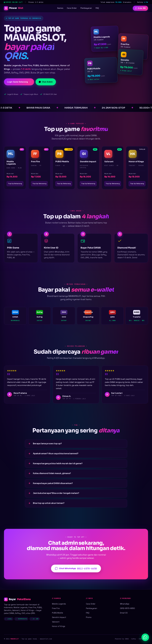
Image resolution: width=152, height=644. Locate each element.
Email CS (124, 613)
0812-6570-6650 (127, 608)
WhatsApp (125, 604)
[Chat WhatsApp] (145, 637)
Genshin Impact (59, 617)
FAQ (97, 8)
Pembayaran (86, 8)
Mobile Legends (59, 604)
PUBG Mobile (58, 613)
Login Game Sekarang (19, 82)
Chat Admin (46, 82)
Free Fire (56, 608)
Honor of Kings (59, 626)
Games (60, 8)
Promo (89, 617)
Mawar (14, 8)
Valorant (56, 622)
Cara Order (72, 8)
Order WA (140, 8)
